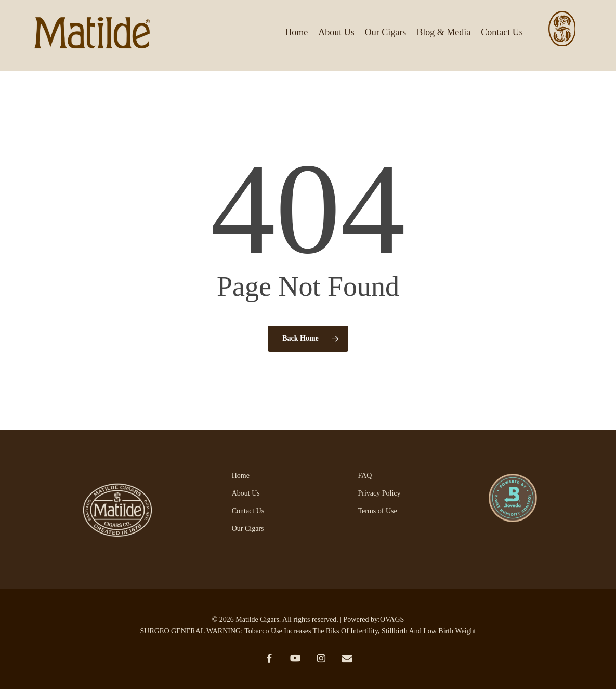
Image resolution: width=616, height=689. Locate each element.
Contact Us (248, 511)
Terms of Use (377, 511)
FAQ (365, 476)
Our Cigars (248, 529)
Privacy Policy (379, 493)
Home (241, 476)
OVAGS (392, 620)
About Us (246, 493)
